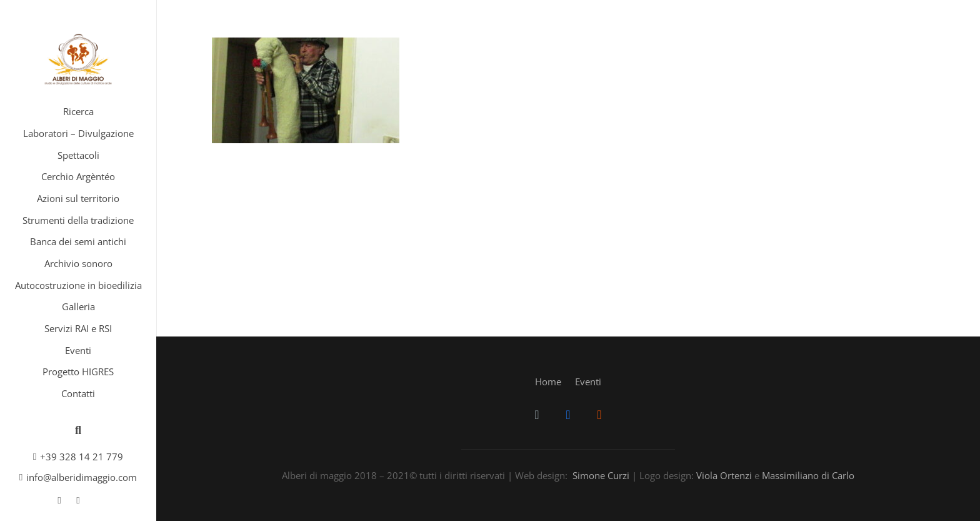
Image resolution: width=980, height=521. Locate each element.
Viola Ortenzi (724, 475)
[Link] (78, 59)
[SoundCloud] (78, 500)
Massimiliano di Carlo (808, 475)
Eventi (588, 382)
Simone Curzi (601, 475)
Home (548, 382)
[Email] (537, 415)
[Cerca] (78, 430)
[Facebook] (59, 500)
